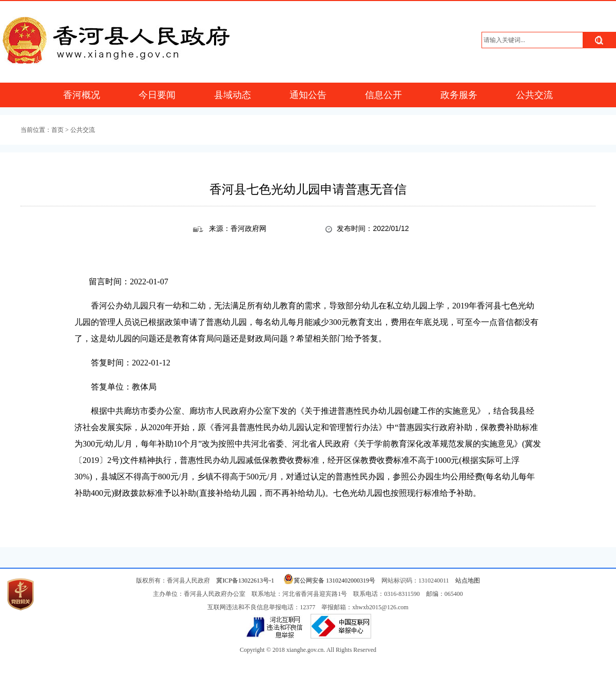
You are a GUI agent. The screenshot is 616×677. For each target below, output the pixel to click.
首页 (57, 130)
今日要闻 (157, 95)
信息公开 (383, 95)
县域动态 (233, 95)
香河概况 (82, 95)
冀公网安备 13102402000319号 (328, 581)
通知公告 (308, 95)
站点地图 (468, 581)
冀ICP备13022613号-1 (245, 581)
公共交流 (534, 95)
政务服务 (459, 95)
